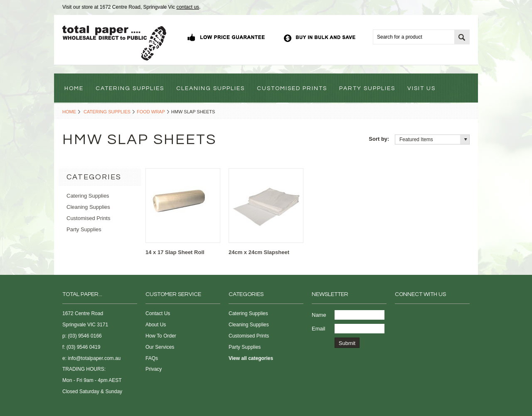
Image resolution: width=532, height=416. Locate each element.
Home (69, 112)
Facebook (400, 315)
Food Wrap (151, 112)
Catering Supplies (107, 112)
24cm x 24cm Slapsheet (259, 252)
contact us (188, 7)
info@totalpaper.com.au (94, 358)
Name (319, 315)
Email (319, 329)
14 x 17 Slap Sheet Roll (175, 252)
